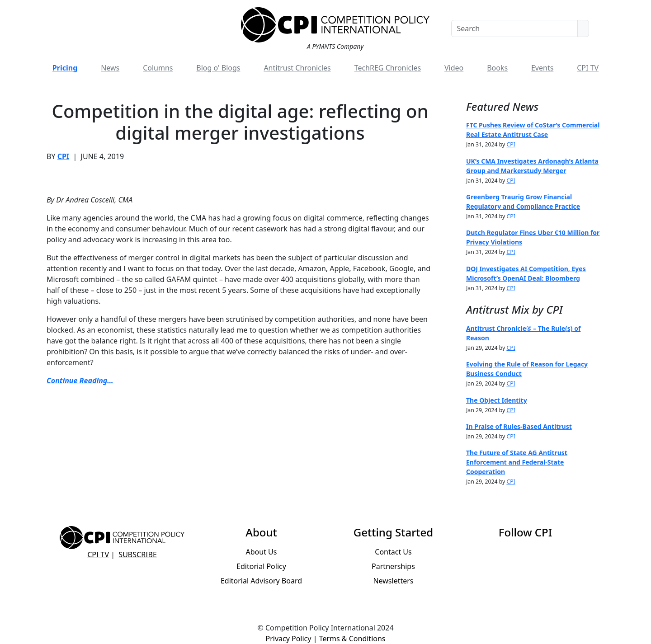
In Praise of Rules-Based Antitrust (519, 426)
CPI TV (588, 68)
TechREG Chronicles (388, 68)
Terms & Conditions (352, 639)
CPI (63, 156)
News (110, 68)
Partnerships (393, 566)
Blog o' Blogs (218, 68)
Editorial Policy (261, 566)
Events (542, 68)
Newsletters (393, 581)
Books (497, 68)
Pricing (65, 68)
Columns (158, 68)
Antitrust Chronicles (297, 68)
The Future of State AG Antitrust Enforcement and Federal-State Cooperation (517, 462)
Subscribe (137, 555)
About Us (262, 552)
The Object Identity (497, 400)
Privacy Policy (288, 639)
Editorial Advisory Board (261, 581)
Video (454, 68)
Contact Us (393, 552)
